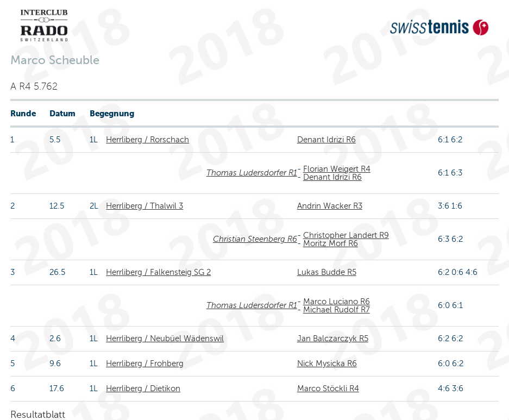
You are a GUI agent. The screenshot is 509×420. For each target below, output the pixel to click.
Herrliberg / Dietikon (143, 388)
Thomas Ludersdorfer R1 (252, 173)
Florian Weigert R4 (337, 169)
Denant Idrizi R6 (326, 140)
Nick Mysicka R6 (327, 363)
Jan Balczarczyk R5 (333, 338)
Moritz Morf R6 (331, 243)
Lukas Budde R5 (327, 272)
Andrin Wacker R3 (330, 206)
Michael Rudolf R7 (337, 310)
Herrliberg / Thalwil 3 (144, 206)
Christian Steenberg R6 (255, 239)
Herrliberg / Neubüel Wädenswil (165, 338)
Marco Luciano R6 (337, 302)
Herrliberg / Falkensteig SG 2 (158, 272)
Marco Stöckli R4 (328, 388)
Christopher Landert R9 (346, 235)
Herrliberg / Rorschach (147, 140)
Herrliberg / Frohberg (145, 363)
